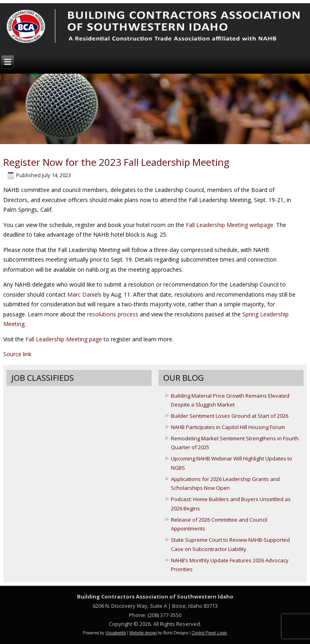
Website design (143, 633)
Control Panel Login (209, 633)
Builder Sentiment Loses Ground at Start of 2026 (230, 416)
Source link (17, 354)
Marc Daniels (84, 294)
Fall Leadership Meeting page (64, 339)
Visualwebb (115, 633)
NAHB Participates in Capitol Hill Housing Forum (228, 427)
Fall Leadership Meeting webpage (230, 225)
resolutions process (113, 314)
